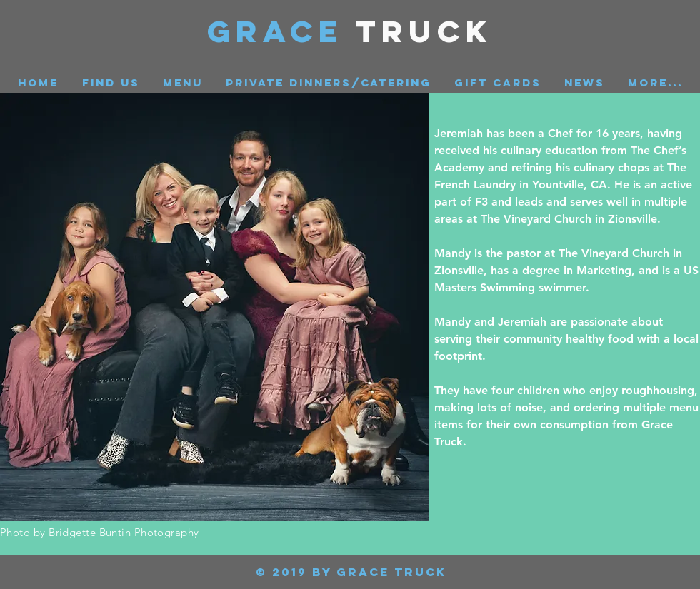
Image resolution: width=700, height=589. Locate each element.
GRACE (282, 31)
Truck (425, 31)
